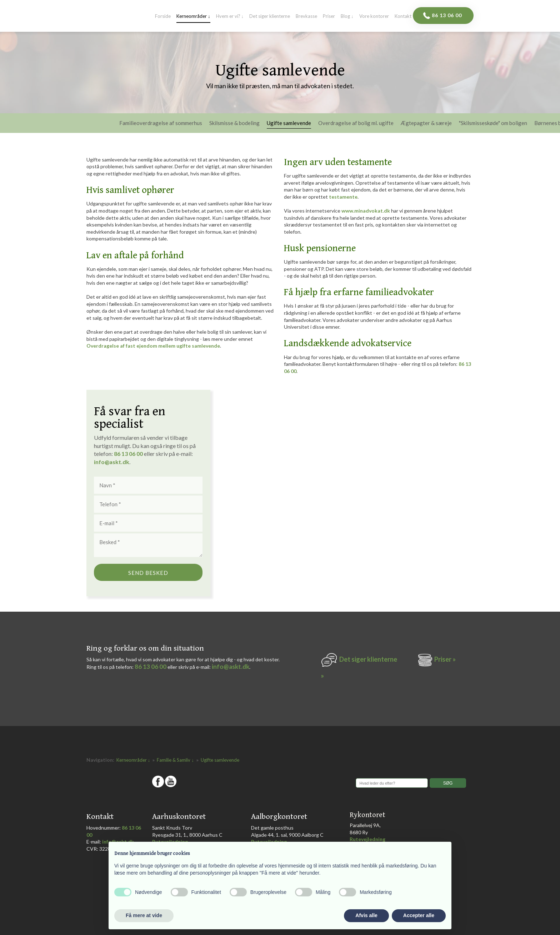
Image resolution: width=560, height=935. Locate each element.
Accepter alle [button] (419, 915)
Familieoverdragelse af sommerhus (161, 123)
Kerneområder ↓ (193, 16)
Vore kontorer (374, 16)
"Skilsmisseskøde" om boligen (493, 123)
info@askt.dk (231, 667)
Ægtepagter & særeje (426, 123)
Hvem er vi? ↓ (230, 16)
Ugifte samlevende (289, 123)
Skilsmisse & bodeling (234, 123)
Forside (163, 16)
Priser (329, 16)
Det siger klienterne (270, 16)
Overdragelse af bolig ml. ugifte (356, 123)
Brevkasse (306, 16)
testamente (343, 197)
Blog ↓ (347, 16)
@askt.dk (117, 462)
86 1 (121, 454)
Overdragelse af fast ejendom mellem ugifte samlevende (153, 346)
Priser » (445, 659)
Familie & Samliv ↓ (176, 760)
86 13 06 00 (151, 667)
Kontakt (403, 16)
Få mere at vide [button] (144, 915)
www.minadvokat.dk (366, 211)
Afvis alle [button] (366, 915)
